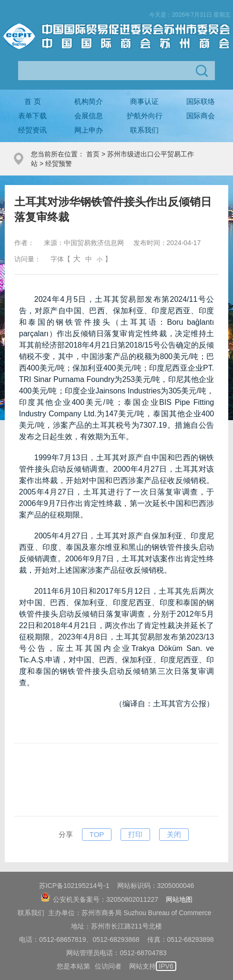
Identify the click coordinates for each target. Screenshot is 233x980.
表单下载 (32, 116)
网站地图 (179, 899)
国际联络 (201, 101)
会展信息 (89, 116)
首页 (93, 154)
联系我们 (144, 130)
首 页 (32, 101)
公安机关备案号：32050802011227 (99, 899)
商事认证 (144, 101)
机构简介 (89, 101)
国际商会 (201, 116)
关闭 (174, 834)
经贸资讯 (32, 130)
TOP (97, 834)
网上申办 (89, 130)
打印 (135, 834)
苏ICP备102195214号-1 (74, 886)
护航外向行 (145, 116)
